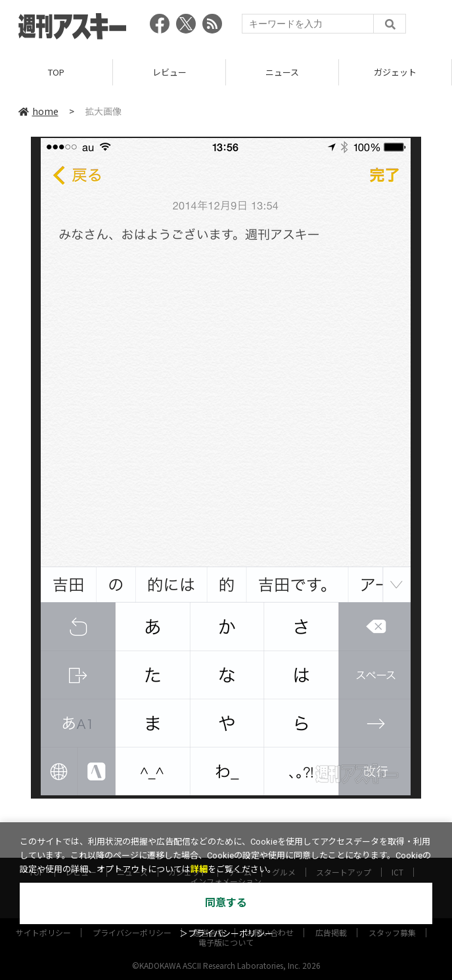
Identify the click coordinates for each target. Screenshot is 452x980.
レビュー (169, 72)
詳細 (199, 869)
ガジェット (395, 72)
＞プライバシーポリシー (226, 934)
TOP (56, 72)
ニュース (282, 72)
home (38, 111)
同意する (226, 903)
